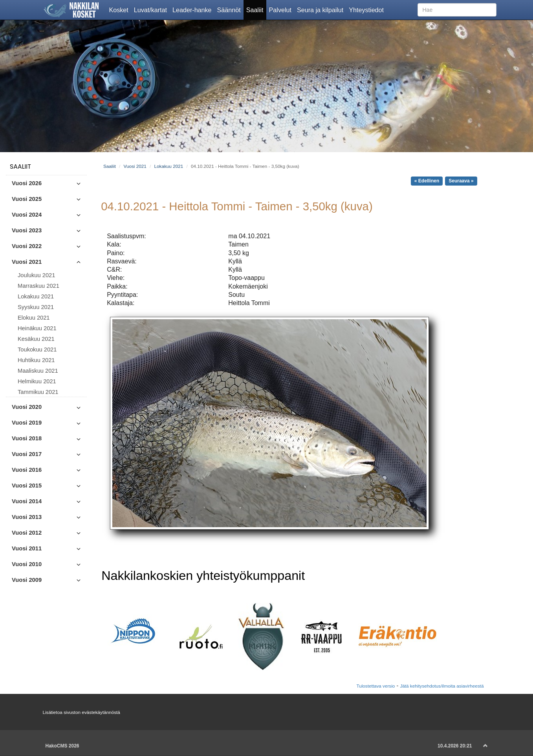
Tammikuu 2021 (38, 392)
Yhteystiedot (368, 9)
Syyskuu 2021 (36, 307)
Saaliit (256, 9)
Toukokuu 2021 (37, 349)
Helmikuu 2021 (37, 381)
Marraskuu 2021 (38, 286)
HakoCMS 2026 (62, 746)
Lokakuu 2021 (36, 296)
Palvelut (282, 9)
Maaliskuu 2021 (38, 371)
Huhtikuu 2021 (36, 360)
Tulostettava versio (375, 686)
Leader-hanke (193, 9)
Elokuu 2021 (34, 318)
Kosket (120, 9)
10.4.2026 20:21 (455, 746)
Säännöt (230, 9)
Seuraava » (461, 181)
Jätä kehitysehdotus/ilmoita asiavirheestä (442, 686)
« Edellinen (427, 181)
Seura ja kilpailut (321, 9)
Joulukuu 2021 (36, 275)
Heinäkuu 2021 (37, 328)
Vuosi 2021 (135, 166)
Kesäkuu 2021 (36, 339)
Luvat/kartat (152, 9)
